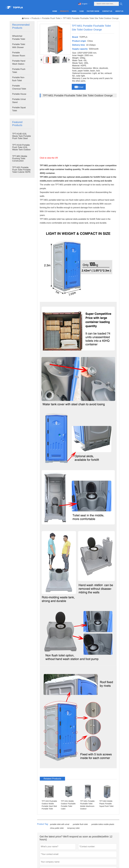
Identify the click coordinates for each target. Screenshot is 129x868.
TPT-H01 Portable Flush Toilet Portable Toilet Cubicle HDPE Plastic (21, 171)
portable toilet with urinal (60, 824)
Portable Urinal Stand (19, 101)
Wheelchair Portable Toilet (19, 38)
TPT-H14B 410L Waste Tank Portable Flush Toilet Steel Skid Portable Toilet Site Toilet (22, 138)
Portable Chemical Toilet (19, 87)
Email (79, 86)
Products (36, 18)
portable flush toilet (80, 824)
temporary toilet (73, 828)
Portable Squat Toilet (19, 109)
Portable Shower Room (19, 54)
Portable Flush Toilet (51, 18)
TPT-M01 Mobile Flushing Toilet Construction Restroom (20, 160)
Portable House (19, 94)
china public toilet (57, 828)
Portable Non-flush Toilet (19, 79)
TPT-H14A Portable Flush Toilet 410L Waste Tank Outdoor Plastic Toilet (21, 148)
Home (25, 18)
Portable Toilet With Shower (19, 46)
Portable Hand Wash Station (19, 62)
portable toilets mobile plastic (103, 824)
